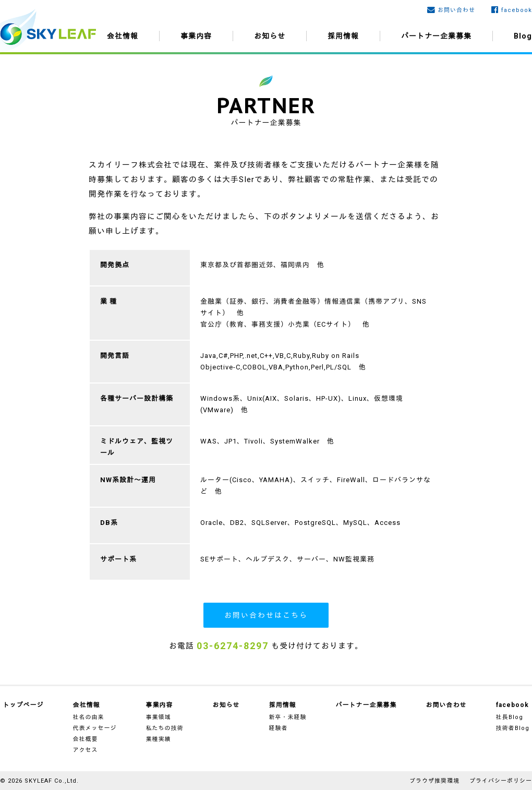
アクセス (86, 750)
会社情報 (123, 36)
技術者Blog (513, 728)
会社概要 (86, 739)
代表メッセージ (95, 728)
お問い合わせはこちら (266, 615)
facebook (517, 10)
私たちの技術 (165, 728)
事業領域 (159, 717)
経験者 (279, 728)
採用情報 (343, 36)
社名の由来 (89, 717)
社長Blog (510, 717)
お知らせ (270, 36)
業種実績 (159, 739)
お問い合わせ (456, 10)
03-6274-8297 (233, 646)
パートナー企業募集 (436, 36)
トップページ (23, 705)
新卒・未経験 (288, 717)
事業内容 (196, 36)
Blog (523, 36)
